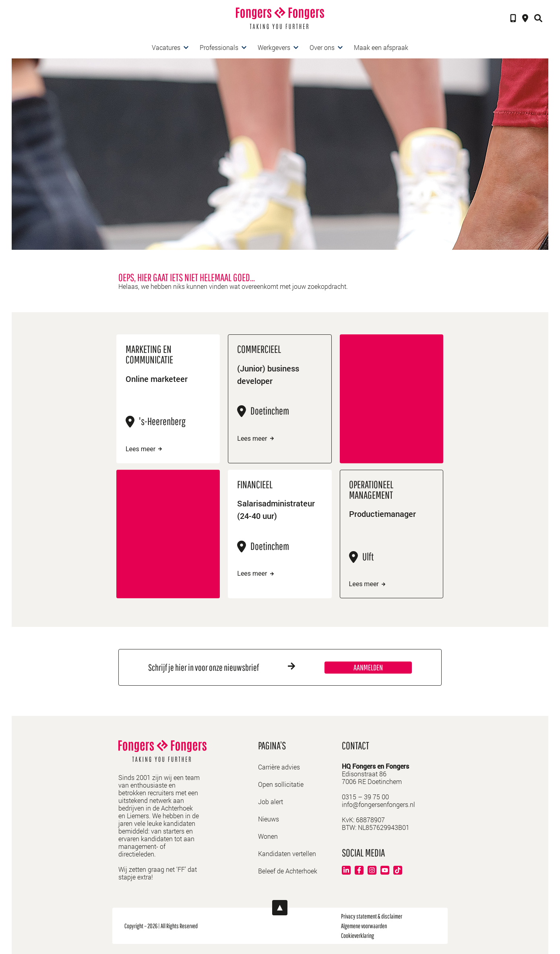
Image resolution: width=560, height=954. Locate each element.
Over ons (322, 47)
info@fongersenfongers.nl (378, 804)
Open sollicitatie (281, 784)
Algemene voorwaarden (364, 926)
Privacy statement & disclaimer (372, 916)
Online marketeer (157, 379)
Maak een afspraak (381, 47)
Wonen (268, 836)
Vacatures (166, 47)
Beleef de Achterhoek (288, 871)
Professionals (219, 47)
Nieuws (269, 819)
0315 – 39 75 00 (365, 797)
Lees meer (144, 449)
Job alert (271, 802)
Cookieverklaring (357, 935)
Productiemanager (382, 514)
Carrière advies (279, 767)
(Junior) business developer (268, 374)
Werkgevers (274, 47)
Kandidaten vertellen (287, 853)
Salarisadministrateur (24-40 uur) (276, 509)
